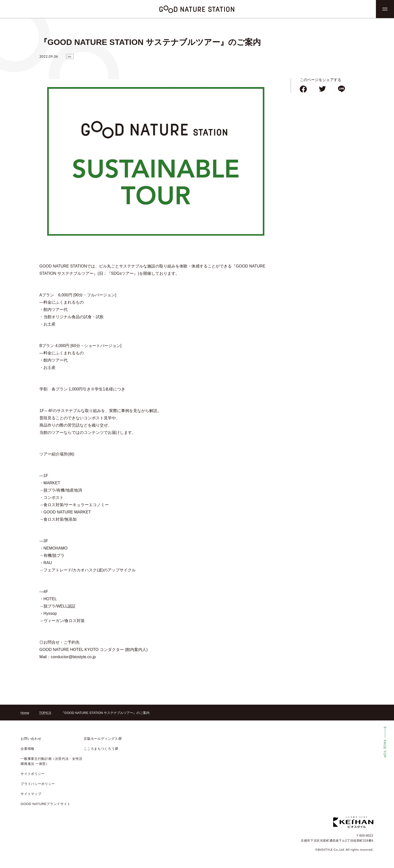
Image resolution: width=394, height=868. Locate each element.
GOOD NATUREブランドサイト (46, 804)
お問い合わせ (31, 739)
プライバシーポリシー (38, 784)
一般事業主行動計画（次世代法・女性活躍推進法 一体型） (52, 761)
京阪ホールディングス (101, 739)
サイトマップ (31, 794)
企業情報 (28, 749)
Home (25, 713)
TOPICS (45, 713)
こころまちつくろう (99, 749)
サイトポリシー (33, 774)
